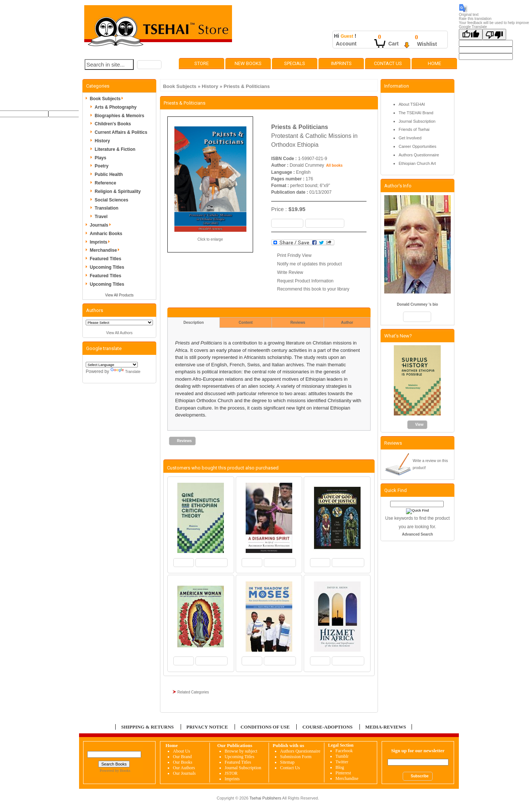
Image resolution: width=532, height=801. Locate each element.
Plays (100, 158)
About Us (181, 751)
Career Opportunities (417, 146)
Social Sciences (111, 200)
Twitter (342, 762)
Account (346, 44)
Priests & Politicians (247, 86)
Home (434, 63)
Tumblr (342, 756)
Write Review (290, 272)
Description (193, 323)
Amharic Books (106, 234)
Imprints (341, 63)
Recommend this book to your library (313, 289)
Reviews (298, 323)
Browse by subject (241, 751)
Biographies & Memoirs (119, 116)
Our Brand (182, 757)
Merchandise (106, 250)
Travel (101, 217)
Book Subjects (180, 86)
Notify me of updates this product (309, 264)
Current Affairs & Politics (121, 132)
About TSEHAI (412, 104)
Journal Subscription (417, 121)
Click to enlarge (210, 239)
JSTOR (231, 773)
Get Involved (410, 138)
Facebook (344, 751)
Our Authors (184, 768)
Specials (295, 63)
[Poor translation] (494, 34)
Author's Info (398, 186)
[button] (149, 65)
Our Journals (184, 773)
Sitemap (287, 762)
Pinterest (343, 773)
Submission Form (296, 757)
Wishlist (427, 44)
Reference (105, 183)
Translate (125, 372)
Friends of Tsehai (414, 129)
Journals (102, 225)
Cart (393, 44)
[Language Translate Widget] (112, 365)
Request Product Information (305, 281)
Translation (106, 208)
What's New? (398, 336)
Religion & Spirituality (118, 191)
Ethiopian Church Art (417, 163)
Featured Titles (105, 259)
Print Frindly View (294, 255)
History (210, 86)
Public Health (109, 174)
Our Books (183, 762)
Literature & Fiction (115, 149)
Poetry (101, 166)
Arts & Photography (115, 107)
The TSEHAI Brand (416, 113)
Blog (340, 767)
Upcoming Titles (107, 267)
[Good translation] (471, 34)
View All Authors (119, 333)
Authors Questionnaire (419, 155)
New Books (248, 63)
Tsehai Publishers (265, 798)
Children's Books (113, 124)
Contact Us (388, 63)
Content (246, 323)
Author (347, 323)
